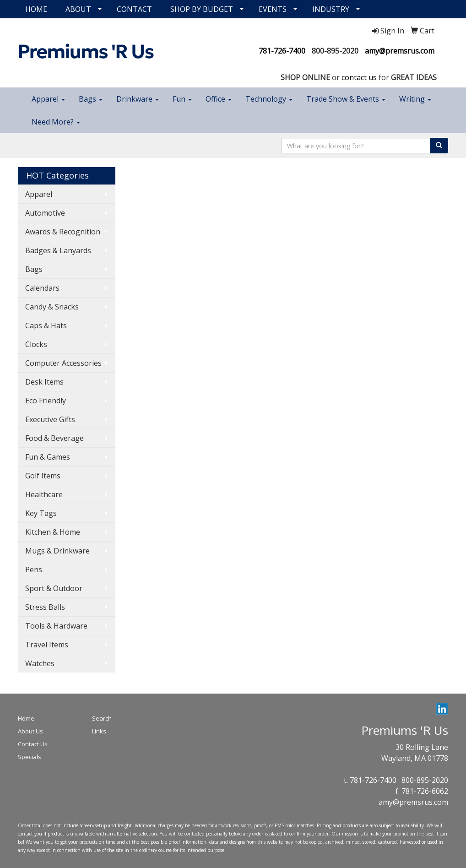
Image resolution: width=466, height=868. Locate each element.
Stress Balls (45, 607)
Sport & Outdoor (54, 588)
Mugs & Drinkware (57, 551)
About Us (30, 731)
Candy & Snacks (52, 307)
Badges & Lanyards (58, 250)
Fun (182, 99)
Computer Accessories (63, 363)
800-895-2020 (335, 51)
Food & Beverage (54, 438)
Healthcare (44, 494)
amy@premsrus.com (400, 51)
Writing (415, 99)
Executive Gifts (50, 419)
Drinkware (138, 99)
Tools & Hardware (56, 626)
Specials (30, 757)
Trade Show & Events (346, 99)
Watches (40, 663)
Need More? (56, 122)
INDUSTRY (331, 9)
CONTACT (134, 9)
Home (26, 718)
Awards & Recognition (63, 232)
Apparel (48, 99)
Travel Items (47, 645)
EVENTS (273, 9)
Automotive (45, 213)
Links (99, 731)
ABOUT (78, 9)
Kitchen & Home (53, 532)
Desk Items (44, 382)
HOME (36, 9)
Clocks (36, 344)
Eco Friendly (46, 401)
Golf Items (43, 476)
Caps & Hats (46, 325)
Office (219, 99)
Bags (91, 99)
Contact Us (33, 744)
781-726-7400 (282, 51)
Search (102, 718)
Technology (269, 99)
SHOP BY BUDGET (202, 9)
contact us (359, 77)
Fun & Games (48, 457)
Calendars (42, 288)
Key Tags (41, 513)
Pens (34, 570)
